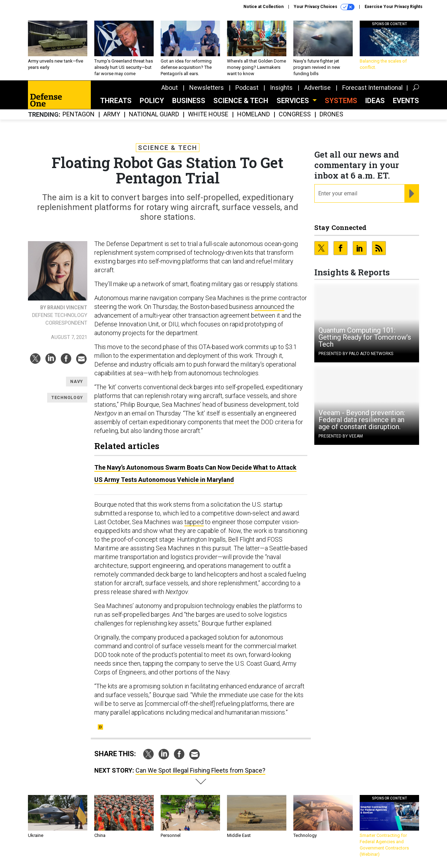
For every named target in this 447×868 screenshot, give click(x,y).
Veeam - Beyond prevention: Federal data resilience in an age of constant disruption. (362, 420)
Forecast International (372, 88)
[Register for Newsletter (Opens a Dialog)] (412, 194)
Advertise (317, 88)
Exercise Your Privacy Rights (394, 7)
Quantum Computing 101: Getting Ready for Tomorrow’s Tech (365, 337)
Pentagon (79, 114)
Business (189, 101)
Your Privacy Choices (324, 7)
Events (406, 101)
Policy (152, 101)
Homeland (254, 114)
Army (112, 114)
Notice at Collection (263, 7)
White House (208, 114)
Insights (281, 88)
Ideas (375, 101)
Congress (295, 114)
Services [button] (294, 101)
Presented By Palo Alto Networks (356, 354)
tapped (194, 522)
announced (269, 307)
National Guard (154, 114)
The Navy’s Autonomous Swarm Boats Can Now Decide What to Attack (195, 467)
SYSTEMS (341, 101)
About (170, 88)
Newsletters (207, 88)
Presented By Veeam (341, 436)
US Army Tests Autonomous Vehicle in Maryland (164, 480)
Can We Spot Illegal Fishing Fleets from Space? (200, 770)
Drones (331, 114)
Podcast (247, 88)
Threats (116, 101)
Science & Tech (241, 101)
